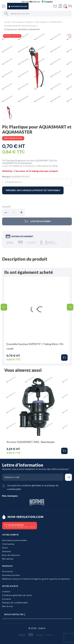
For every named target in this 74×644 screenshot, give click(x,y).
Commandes (8, 544)
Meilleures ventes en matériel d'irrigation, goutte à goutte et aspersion (36, 579)
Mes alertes (8, 559)
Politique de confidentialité (15, 603)
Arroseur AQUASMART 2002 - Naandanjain (31, 442)
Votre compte (10, 535)
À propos (6, 599)
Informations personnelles (14, 540)
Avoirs (5, 548)
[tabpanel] (37, 68)
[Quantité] (14, 213)
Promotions (8, 571)
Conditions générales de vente (17, 595)
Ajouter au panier (37, 221)
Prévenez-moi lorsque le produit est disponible (33, 190)
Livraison (6, 592)
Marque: (7, 177)
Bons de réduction (11, 555)
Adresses (7, 551)
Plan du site (8, 606)
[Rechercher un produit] (37, 14)
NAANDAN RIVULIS (20, 177)
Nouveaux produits (11, 575)
